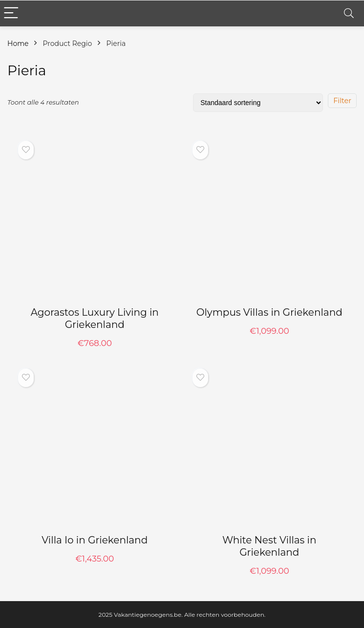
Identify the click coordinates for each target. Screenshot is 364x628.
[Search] (349, 13)
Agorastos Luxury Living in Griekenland (95, 318)
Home (18, 43)
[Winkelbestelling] (258, 103)
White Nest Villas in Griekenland (269, 546)
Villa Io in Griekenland (95, 540)
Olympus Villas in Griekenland (269, 312)
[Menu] (12, 13)
